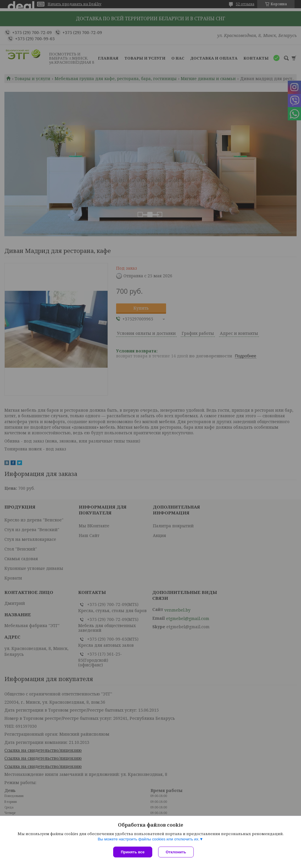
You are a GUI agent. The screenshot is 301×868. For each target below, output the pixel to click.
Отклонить (176, 852)
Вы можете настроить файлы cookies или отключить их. (148, 839)
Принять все (133, 852)
